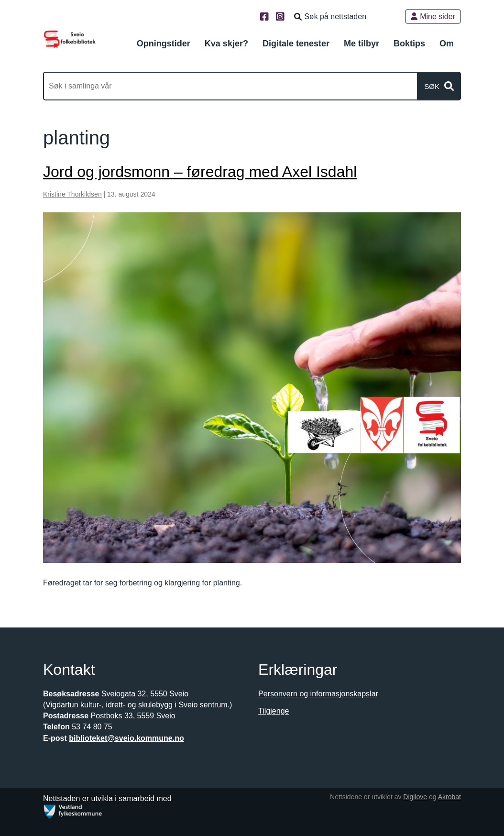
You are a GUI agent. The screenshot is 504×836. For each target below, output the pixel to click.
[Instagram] (281, 17)
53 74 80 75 (92, 727)
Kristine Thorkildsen (72, 194)
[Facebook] (266, 17)
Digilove (415, 797)
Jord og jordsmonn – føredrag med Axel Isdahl (200, 172)
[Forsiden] (70, 39)
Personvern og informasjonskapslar (318, 694)
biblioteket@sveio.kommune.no (126, 738)
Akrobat (449, 797)
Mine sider (433, 16)
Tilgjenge (274, 711)
